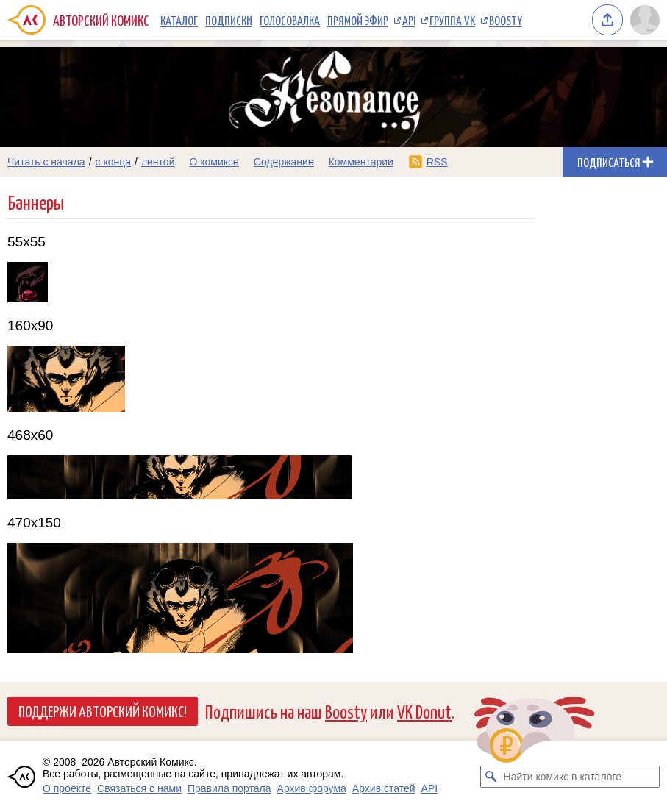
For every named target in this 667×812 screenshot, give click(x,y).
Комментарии (361, 162)
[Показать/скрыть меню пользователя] (645, 20)
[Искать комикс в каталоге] (491, 777)
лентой (158, 162)
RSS (437, 162)
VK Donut (424, 711)
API (409, 20)
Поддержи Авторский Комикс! (103, 710)
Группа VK (452, 20)
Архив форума (312, 788)
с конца (114, 162)
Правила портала (229, 788)
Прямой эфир (358, 20)
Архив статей (384, 788)
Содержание (284, 162)
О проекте (67, 788)
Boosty (506, 20)
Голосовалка (290, 20)
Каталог (179, 20)
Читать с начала (46, 162)
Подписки (229, 20)
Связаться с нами (139, 788)
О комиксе (214, 162)
